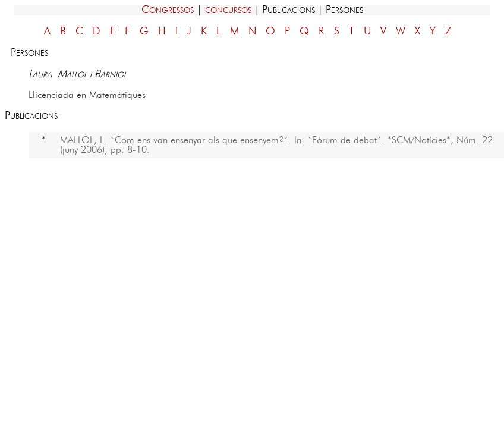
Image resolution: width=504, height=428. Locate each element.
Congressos (168, 10)
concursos (228, 10)
